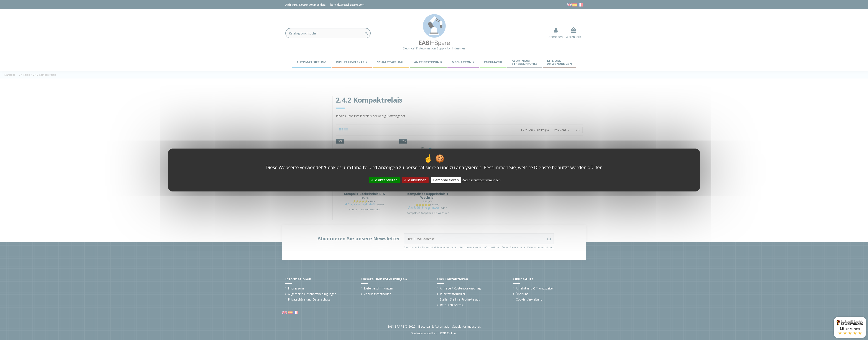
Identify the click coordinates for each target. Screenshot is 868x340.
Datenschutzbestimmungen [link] (481, 180)
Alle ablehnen (415, 180)
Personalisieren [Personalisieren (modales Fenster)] (446, 180)
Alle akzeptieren (384, 180)
